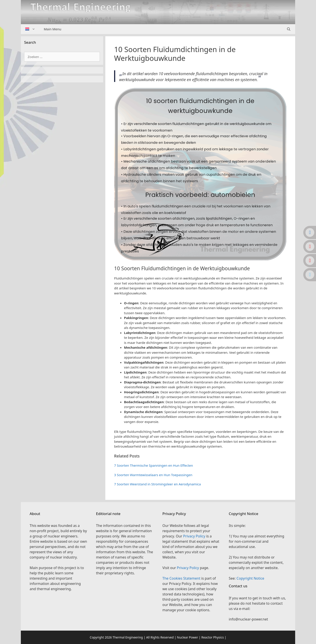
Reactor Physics (212, 637)
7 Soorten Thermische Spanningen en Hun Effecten (154, 465)
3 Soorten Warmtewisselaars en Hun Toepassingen (153, 475)
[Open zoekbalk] (289, 29)
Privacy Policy (194, 536)
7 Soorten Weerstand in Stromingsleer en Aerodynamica (157, 484)
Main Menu (53, 29)
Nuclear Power (187, 637)
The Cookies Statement (181, 578)
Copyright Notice (250, 578)
